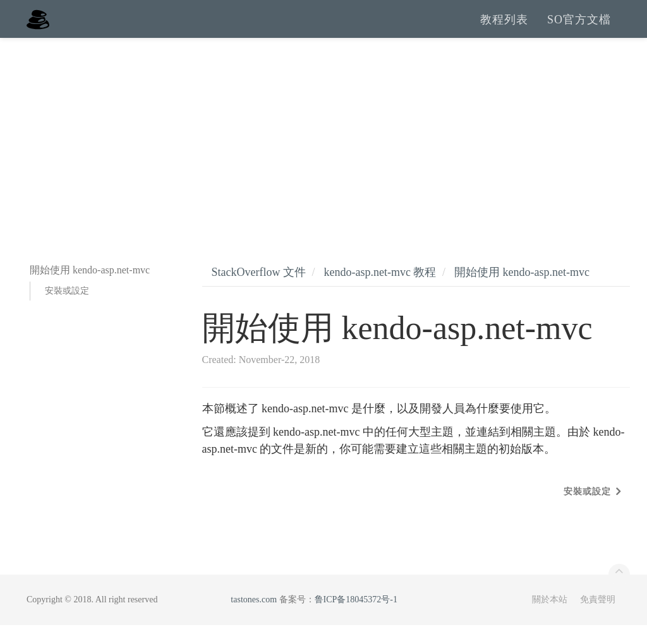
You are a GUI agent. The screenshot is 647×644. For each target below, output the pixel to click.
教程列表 (504, 28)
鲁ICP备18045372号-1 (356, 618)
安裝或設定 (67, 310)
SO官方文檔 (579, 28)
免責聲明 (598, 618)
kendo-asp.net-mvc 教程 (380, 291)
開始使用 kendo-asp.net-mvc (522, 291)
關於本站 (550, 618)
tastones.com (254, 618)
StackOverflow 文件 (259, 291)
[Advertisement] (323, 152)
